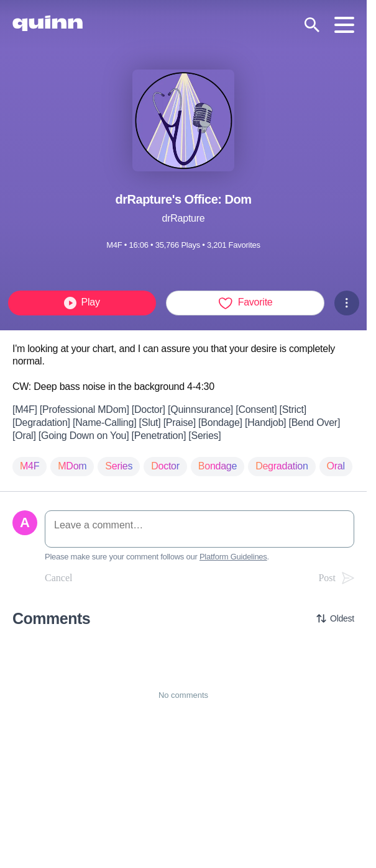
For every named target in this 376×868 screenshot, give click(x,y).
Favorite (245, 303)
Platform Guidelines (233, 557)
